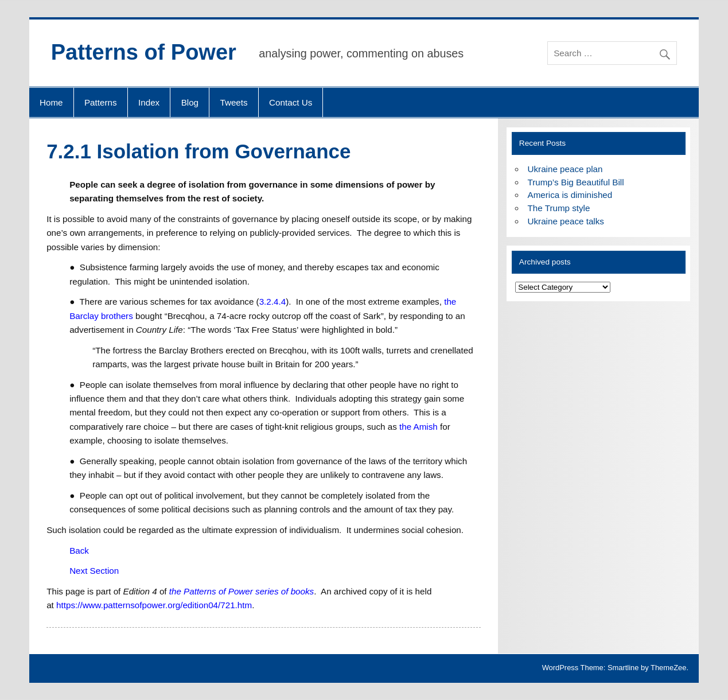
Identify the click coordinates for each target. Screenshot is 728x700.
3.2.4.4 (272, 302)
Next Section (94, 571)
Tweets (234, 102)
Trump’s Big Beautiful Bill (576, 182)
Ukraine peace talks (566, 221)
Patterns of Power (144, 52)
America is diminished (570, 195)
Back (79, 551)
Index (149, 102)
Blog (190, 102)
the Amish (418, 427)
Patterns (101, 102)
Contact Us (291, 102)
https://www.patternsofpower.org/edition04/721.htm (154, 605)
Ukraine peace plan (565, 169)
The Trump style (559, 208)
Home (51, 102)
